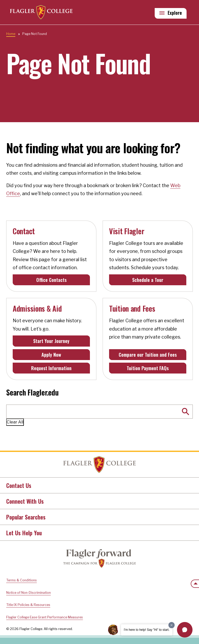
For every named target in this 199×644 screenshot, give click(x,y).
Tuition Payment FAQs (148, 368)
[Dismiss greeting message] (172, 625)
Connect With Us (25, 501)
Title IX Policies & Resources (28, 605)
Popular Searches (26, 517)
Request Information (51, 368)
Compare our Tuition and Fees (148, 355)
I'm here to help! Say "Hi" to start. (147, 630)
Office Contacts (51, 280)
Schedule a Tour (148, 280)
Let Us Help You (24, 533)
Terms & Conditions (22, 580)
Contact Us (19, 485)
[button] (185, 630)
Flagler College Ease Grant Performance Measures (45, 617)
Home (11, 34)
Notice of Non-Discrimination (29, 593)
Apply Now (51, 355)
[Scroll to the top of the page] (195, 584)
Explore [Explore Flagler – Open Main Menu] (175, 13)
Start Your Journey (51, 341)
